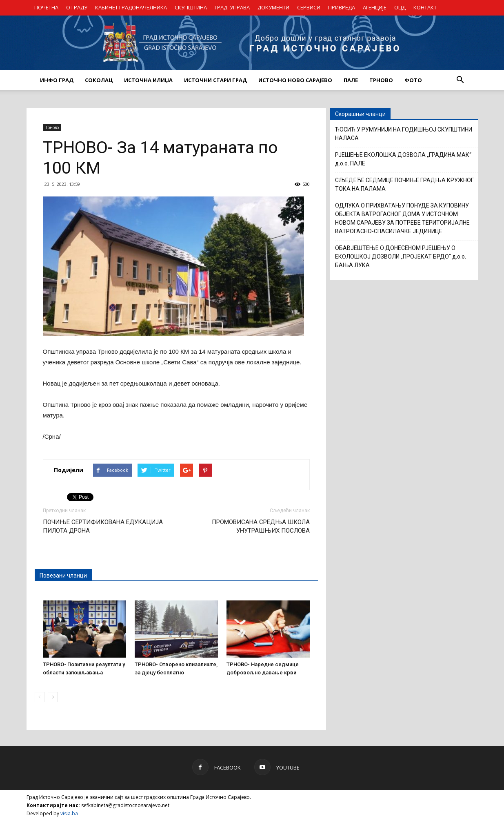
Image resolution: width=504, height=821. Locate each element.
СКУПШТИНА (191, 7)
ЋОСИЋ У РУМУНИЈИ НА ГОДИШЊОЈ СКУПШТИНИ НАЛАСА (404, 134)
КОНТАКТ (425, 7)
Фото (413, 80)
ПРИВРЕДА (342, 7)
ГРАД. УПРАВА (232, 7)
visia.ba (69, 813)
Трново (52, 127)
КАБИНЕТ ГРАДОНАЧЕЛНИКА (131, 7)
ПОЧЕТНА (46, 7)
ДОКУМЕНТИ (273, 7)
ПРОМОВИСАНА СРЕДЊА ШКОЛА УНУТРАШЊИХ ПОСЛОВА (261, 526)
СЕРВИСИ (309, 7)
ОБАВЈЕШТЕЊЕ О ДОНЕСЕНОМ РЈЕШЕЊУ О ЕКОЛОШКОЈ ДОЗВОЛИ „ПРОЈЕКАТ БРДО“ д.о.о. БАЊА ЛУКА (401, 257)
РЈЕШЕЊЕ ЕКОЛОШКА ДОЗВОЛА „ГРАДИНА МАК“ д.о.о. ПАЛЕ (403, 159)
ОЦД (400, 7)
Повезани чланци (63, 576)
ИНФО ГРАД (57, 80)
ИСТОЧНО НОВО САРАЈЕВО (295, 80)
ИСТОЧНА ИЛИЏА (148, 80)
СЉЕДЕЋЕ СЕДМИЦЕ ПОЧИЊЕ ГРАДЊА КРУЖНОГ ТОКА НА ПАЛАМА (404, 184)
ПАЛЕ (351, 80)
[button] (460, 80)
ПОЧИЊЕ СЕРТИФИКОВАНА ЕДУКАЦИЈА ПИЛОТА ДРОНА (103, 526)
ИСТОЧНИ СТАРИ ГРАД (215, 80)
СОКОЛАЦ (99, 80)
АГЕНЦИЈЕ (375, 7)
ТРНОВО (381, 80)
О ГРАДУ (77, 7)
